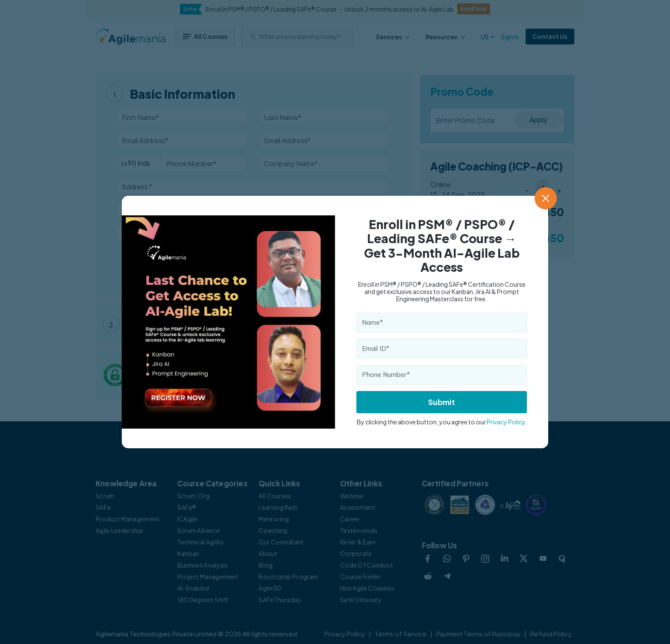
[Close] (546, 198)
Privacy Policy (506, 422)
